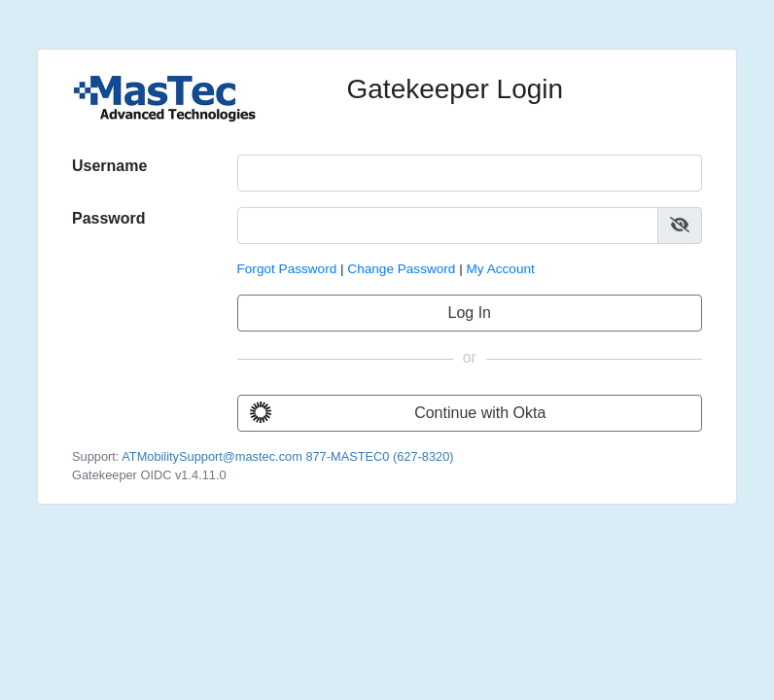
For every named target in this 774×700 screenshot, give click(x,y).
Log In (470, 313)
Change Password (401, 269)
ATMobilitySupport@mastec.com (212, 456)
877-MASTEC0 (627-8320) (379, 456)
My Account (501, 269)
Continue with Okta (398, 412)
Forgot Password (287, 269)
